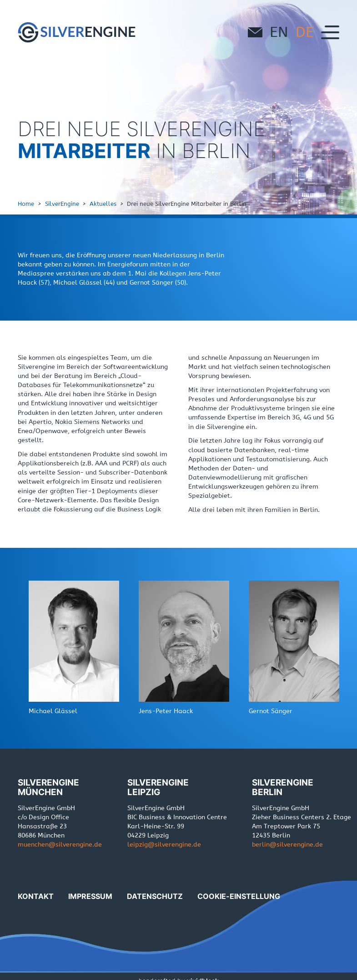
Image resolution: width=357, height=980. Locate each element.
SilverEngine (62, 204)
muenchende (60, 845)
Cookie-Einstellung (239, 896)
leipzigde (164, 845)
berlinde (287, 845)
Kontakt (36, 896)
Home (26, 204)
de (305, 32)
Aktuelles (103, 204)
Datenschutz (155, 896)
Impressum (90, 896)
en (279, 32)
